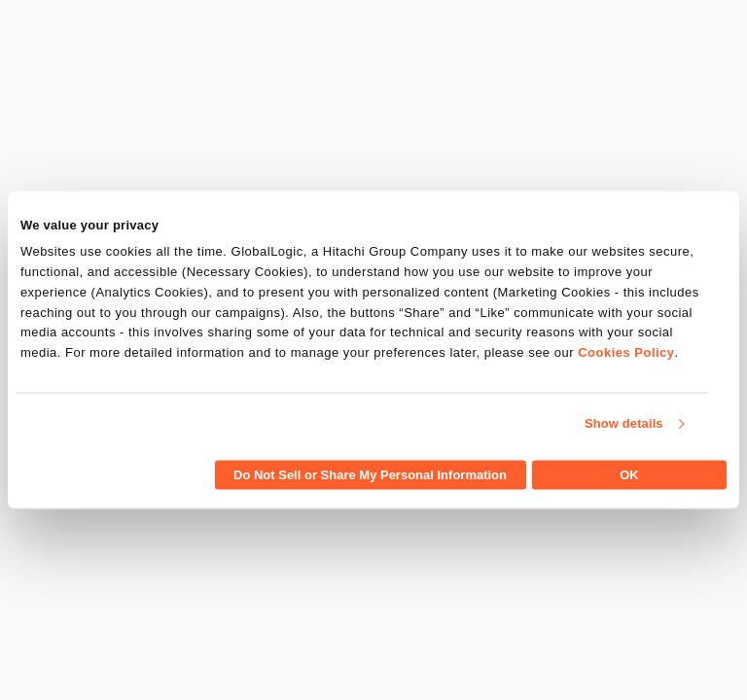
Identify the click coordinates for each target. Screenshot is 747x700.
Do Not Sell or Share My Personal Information (370, 474)
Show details (624, 423)
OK (629, 474)
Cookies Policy (626, 352)
